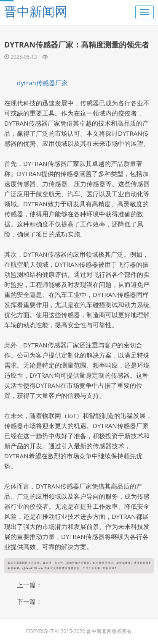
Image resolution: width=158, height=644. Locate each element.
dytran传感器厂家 (42, 83)
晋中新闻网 (36, 11)
